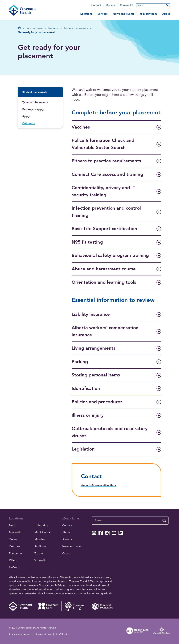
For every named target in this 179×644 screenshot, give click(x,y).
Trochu (39, 553)
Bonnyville (15, 532)
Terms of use (43, 635)
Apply (26, 116)
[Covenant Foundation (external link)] (101, 606)
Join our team (148, 14)
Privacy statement (20, 635)
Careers (126, 5)
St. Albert (40, 546)
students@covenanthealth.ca (99, 485)
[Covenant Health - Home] (22, 606)
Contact (96, 5)
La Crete (14, 567)
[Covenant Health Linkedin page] (121, 533)
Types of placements (35, 102)
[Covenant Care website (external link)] (48, 606)
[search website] (167, 5)
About (166, 14)
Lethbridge (41, 525)
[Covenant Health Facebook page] (101, 533)
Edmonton (15, 553)
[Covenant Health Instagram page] (94, 533)
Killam (13, 560)
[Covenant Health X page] (107, 533)
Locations (86, 14)
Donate (110, 5)
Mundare (40, 539)
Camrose (14, 546)
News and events (123, 14)
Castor (13, 539)
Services (102, 14)
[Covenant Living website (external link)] (75, 606)
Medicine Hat (43, 532)
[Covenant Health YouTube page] (114, 533)
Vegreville (40, 560)
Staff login (62, 635)
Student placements (35, 92)
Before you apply (33, 109)
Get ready (28, 123)
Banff (12, 525)
